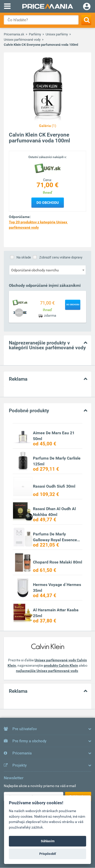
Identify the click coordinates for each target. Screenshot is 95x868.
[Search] (86, 20)
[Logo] (48, 168)
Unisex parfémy (57, 34)
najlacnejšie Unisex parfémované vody (47, 671)
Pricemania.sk (14, 34)
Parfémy (35, 34)
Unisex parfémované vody (22, 40)
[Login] (87, 7)
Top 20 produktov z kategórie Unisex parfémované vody (38, 225)
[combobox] (48, 270)
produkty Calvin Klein (61, 665)
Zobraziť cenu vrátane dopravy (61, 257)
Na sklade (24, 257)
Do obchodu (48, 203)
